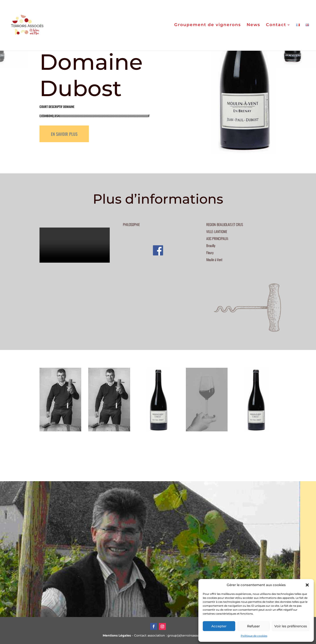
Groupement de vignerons (208, 26)
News (253, 26)
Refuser (253, 626)
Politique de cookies (254, 636)
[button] (307, 585)
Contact (276, 26)
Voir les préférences (291, 626)
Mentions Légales (117, 635)
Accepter (219, 626)
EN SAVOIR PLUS (64, 134)
